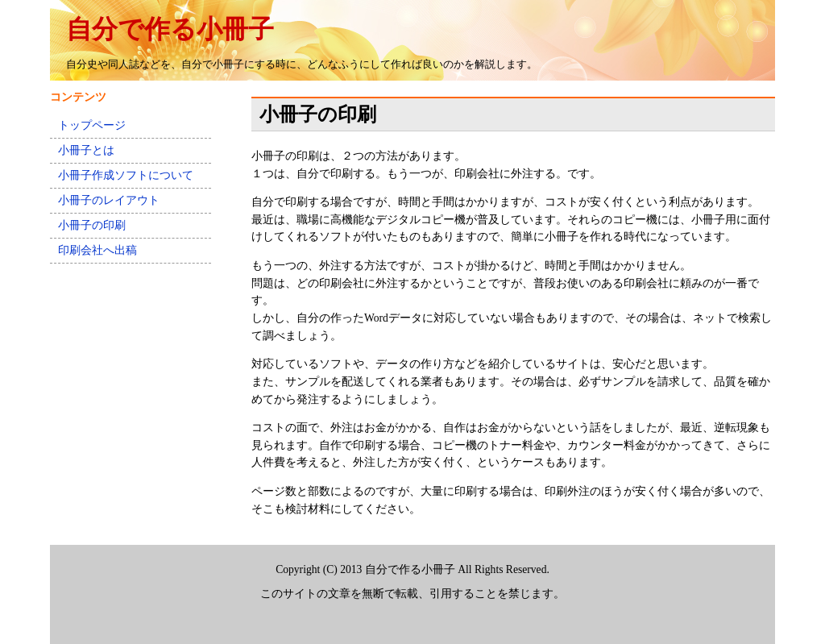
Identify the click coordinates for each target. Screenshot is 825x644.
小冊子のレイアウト (109, 200)
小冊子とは (86, 150)
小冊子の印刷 (92, 225)
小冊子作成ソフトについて (126, 175)
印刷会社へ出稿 (97, 250)
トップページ (92, 125)
